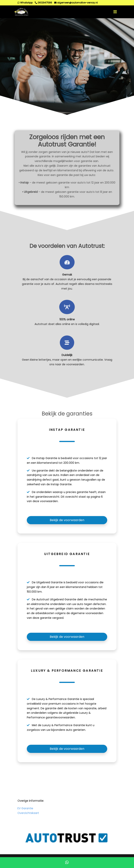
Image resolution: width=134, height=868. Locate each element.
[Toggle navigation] (115, 12)
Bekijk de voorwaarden (67, 520)
